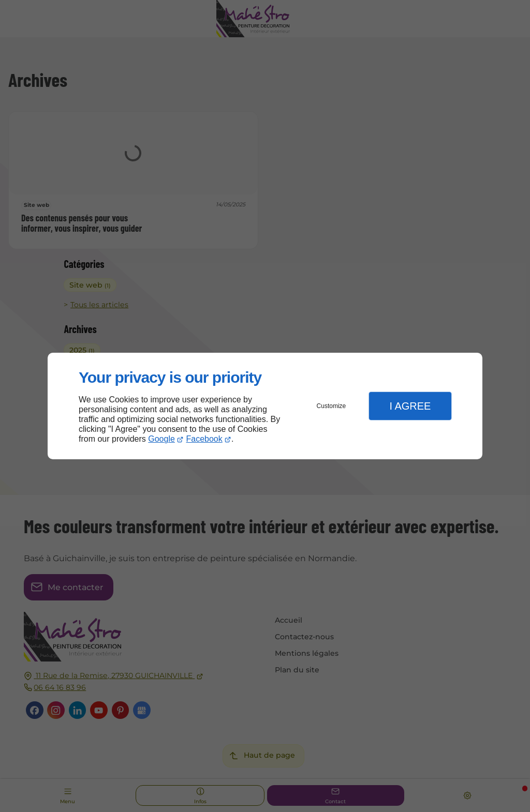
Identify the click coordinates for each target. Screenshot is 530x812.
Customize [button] (332, 406)
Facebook (204, 439)
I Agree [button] (410, 406)
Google (161, 439)
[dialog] (265, 406)
